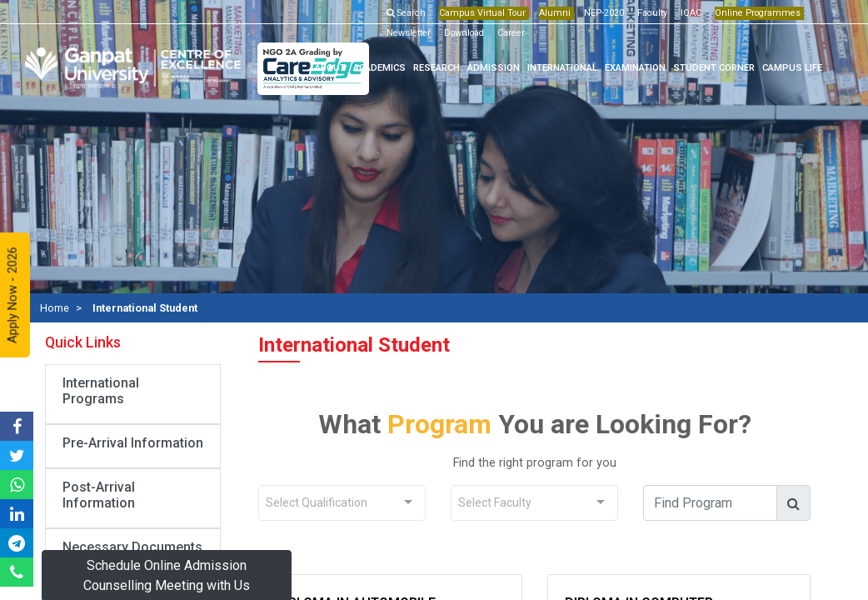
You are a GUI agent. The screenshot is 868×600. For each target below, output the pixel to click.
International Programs (101, 391)
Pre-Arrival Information (133, 443)
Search (406, 13)
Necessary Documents (132, 547)
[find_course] (710, 503)
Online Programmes (758, 13)
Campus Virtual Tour (482, 13)
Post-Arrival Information (99, 495)
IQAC (691, 13)
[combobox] (342, 503)
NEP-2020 (604, 13)
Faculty (652, 13)
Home (55, 308)
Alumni (555, 13)
